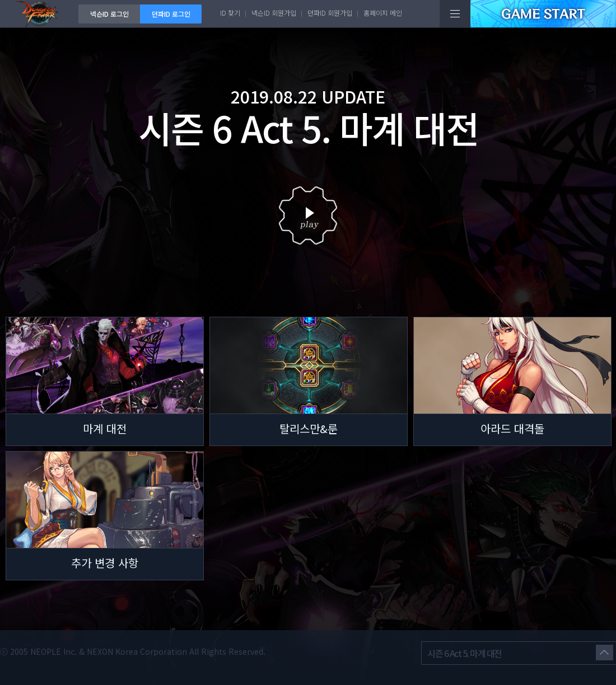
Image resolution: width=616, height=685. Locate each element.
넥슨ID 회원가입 (274, 13)
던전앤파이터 (39, 14)
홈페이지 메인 (383, 13)
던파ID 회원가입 (330, 13)
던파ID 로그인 (171, 14)
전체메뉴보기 (455, 14)
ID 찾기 (230, 13)
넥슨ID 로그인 (109, 14)
